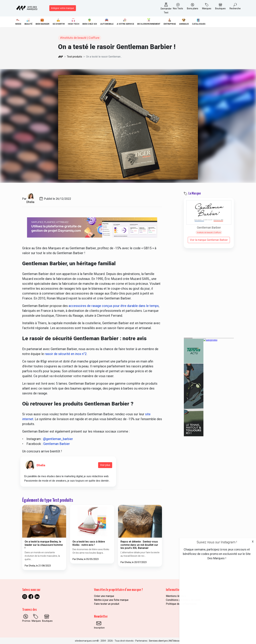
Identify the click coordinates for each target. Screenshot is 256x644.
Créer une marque (104, 596)
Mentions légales (176, 596)
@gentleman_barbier (58, 439)
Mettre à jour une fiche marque (111, 600)
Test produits (75, 57)
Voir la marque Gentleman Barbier (209, 240)
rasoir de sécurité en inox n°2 (66, 354)
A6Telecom (175, 641)
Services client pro (158, 641)
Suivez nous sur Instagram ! (217, 542)
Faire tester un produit (107, 604)
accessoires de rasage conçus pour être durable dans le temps (114, 306)
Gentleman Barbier (57, 444)
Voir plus (105, 465)
